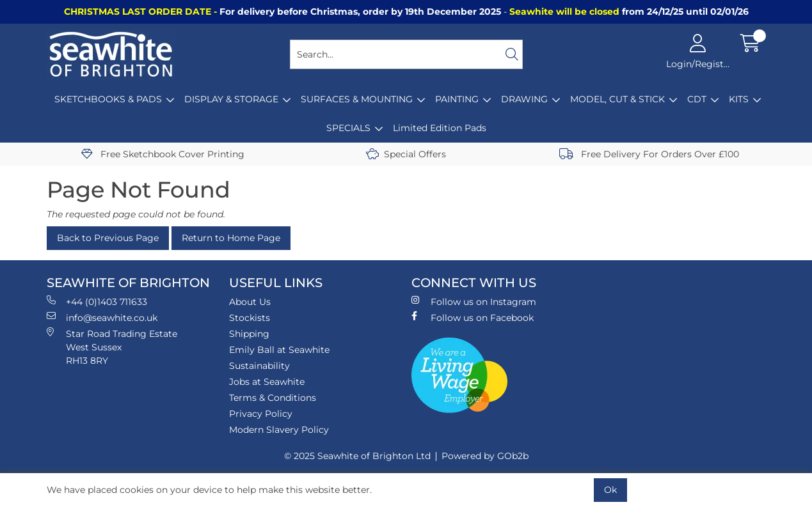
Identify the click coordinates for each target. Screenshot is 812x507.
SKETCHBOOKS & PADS (108, 99)
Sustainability (259, 366)
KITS (739, 99)
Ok (610, 490)
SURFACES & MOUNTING (357, 99)
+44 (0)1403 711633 (97, 301)
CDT (697, 99)
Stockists (250, 318)
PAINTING (457, 99)
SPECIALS (348, 128)
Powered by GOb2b (485, 456)
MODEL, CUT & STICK (617, 99)
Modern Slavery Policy (279, 430)
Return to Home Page (231, 238)
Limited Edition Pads (440, 128)
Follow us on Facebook (473, 317)
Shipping (249, 334)
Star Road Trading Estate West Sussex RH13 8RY (112, 347)
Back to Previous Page (108, 238)
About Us (250, 302)
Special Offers (406, 154)
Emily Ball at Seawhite (279, 350)
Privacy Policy (261, 414)
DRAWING (524, 99)
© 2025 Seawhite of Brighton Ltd (357, 456)
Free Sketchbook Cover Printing (163, 154)
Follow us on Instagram (474, 301)
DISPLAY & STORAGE (231, 99)
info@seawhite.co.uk (102, 317)
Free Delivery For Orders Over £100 (649, 154)
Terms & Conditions (273, 398)
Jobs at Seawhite (267, 382)
